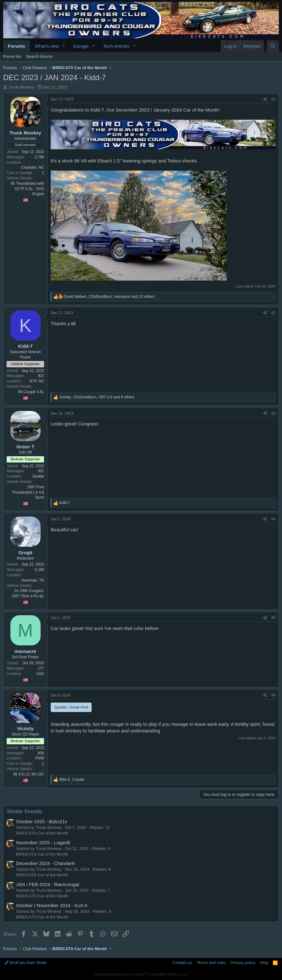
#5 (273, 618)
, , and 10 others (109, 297)
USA (40, 674)
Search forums (39, 56)
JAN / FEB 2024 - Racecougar (48, 884)
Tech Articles (116, 46)
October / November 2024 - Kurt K (52, 905)
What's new (47, 46)
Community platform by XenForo (141, 974)
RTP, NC (37, 381)
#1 (273, 99)
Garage (81, 46)
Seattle (38, 476)
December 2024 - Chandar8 (45, 863)
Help (264, 963)
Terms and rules (211, 963)
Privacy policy (243, 963)
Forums (17, 46)
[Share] (265, 99)
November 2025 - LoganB (43, 843)
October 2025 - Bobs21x (42, 821)
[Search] (273, 46)
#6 (273, 695)
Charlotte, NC (33, 167)
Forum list (12, 56)
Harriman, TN (33, 580)
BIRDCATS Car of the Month (42, 833)
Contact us (182, 963)
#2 (273, 313)
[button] (64, 46)
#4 (273, 519)
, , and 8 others (97, 397)
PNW (40, 758)
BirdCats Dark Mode (25, 963)
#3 (273, 413)
